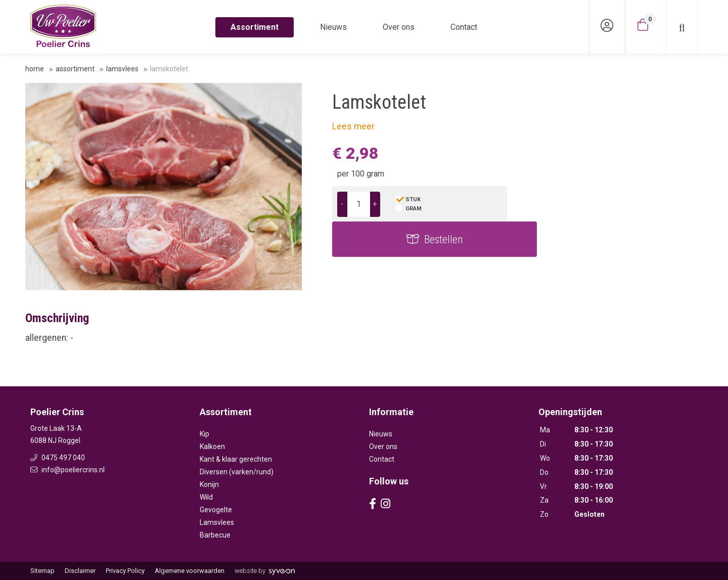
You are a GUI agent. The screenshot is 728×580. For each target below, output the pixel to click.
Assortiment (255, 27)
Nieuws (333, 27)
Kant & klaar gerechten (236, 459)
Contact (464, 27)
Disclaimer (80, 571)
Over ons (399, 27)
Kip (204, 434)
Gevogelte (216, 510)
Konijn (209, 484)
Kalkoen (212, 447)
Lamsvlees (122, 69)
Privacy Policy (125, 571)
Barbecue (215, 535)
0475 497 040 (58, 458)
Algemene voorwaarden (190, 571)
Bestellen (619, 204)
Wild (206, 497)
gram (414, 209)
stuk (413, 199)
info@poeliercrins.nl (67, 470)
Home (35, 69)
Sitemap (42, 571)
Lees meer (353, 126)
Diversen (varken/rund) (237, 472)
